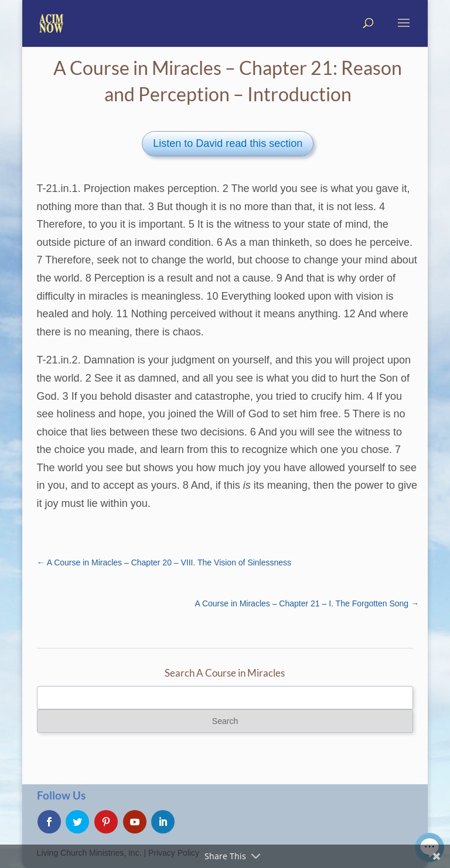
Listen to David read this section (228, 143)
